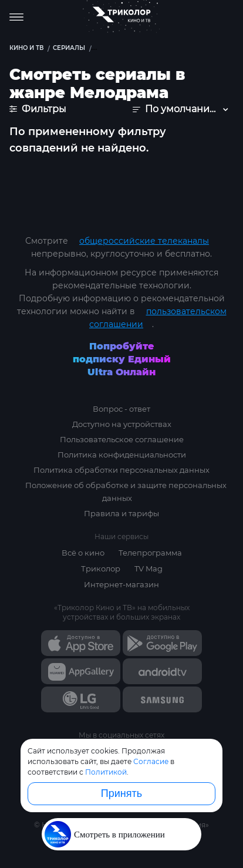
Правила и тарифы (122, 513)
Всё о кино (83, 553)
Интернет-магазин (122, 584)
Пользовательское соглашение (122, 439)
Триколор (101, 568)
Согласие (151, 761)
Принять (122, 793)
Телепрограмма (150, 553)
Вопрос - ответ (122, 409)
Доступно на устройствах (122, 424)
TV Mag (148, 568)
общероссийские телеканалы (144, 241)
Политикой (106, 772)
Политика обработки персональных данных (122, 470)
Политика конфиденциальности (122, 455)
